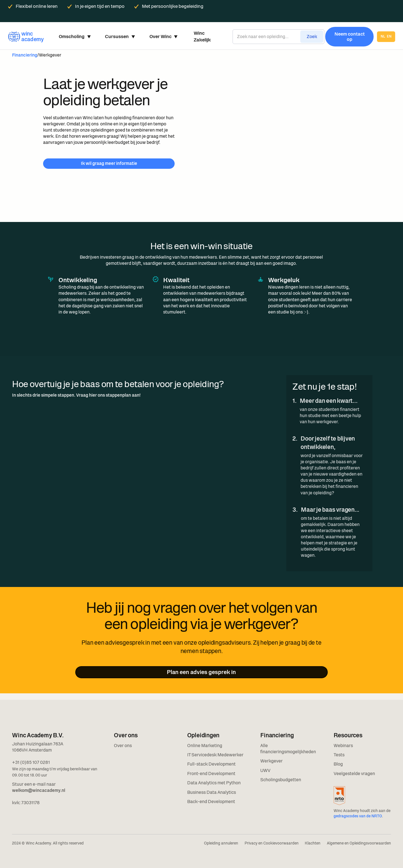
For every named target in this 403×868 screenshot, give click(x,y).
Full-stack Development (211, 764)
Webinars (343, 746)
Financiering (25, 55)
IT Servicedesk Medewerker (215, 755)
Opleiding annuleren (221, 843)
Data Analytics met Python (214, 783)
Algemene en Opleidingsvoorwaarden (359, 843)
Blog (338, 764)
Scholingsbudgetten (281, 780)
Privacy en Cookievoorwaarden (272, 843)
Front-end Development (211, 774)
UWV (265, 770)
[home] (26, 37)
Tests (339, 755)
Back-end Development (211, 802)
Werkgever (271, 761)
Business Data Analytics (212, 792)
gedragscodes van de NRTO (358, 816)
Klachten (313, 843)
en (389, 37)
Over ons (123, 746)
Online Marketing (205, 746)
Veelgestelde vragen (354, 774)
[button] (75, 37)
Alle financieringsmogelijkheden (288, 749)
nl (383, 37)
